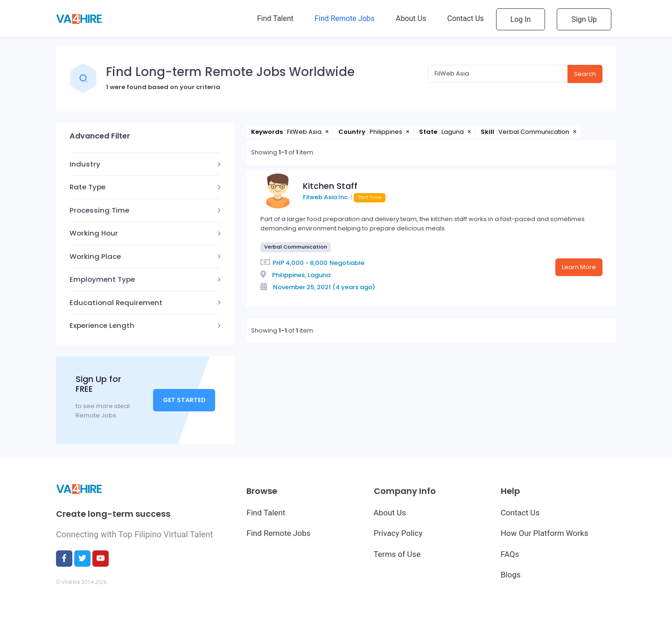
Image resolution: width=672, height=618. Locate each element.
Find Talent (266, 513)
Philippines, (289, 275)
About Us (390, 513)
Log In (521, 19)
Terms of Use (397, 554)
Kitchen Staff (330, 186)
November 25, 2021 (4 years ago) (324, 287)
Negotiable (347, 263)
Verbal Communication (296, 247)
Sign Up (584, 19)
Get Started (184, 400)
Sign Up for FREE (98, 384)
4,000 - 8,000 (307, 263)
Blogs (511, 575)
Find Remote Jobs (278, 533)
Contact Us (520, 513)
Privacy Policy (398, 533)
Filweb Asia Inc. (326, 197)
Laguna (319, 275)
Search (585, 74)
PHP (278, 263)
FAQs (510, 554)
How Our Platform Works (545, 533)
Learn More (579, 267)
